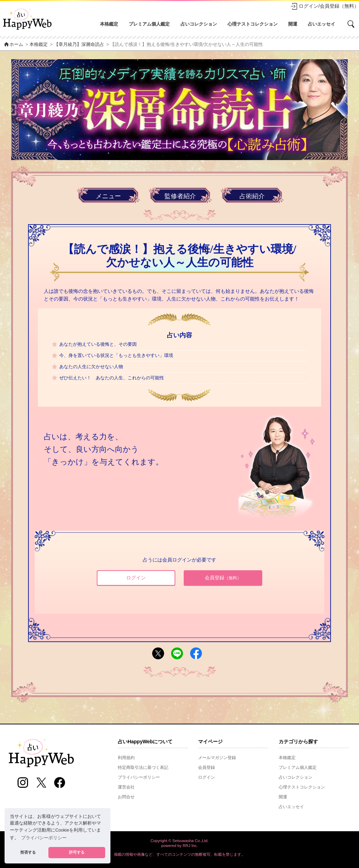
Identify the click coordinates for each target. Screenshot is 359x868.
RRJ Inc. (190, 846)
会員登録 (223, 578)
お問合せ (126, 797)
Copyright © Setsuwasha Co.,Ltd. (179, 841)
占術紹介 (252, 196)
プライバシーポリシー (139, 777)
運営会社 (126, 787)
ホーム (13, 44)
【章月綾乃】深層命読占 (79, 44)
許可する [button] (77, 852)
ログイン (136, 578)
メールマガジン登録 (217, 758)
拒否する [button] (28, 852)
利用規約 (126, 758)
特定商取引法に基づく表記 (143, 767)
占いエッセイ (321, 24)
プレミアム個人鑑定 (149, 24)
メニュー (108, 196)
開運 (293, 24)
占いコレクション (199, 24)
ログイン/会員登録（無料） (325, 6)
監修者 (180, 196)
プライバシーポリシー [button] (44, 838)
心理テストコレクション (253, 24)
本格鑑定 (109, 24)
